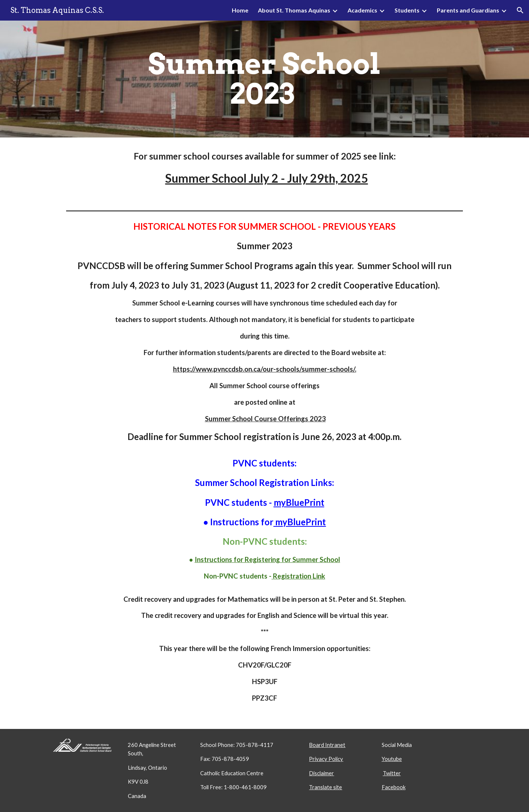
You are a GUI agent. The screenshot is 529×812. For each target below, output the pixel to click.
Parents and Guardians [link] (468, 10)
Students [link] (407, 10)
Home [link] (240, 10)
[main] (264, 79)
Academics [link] (362, 10)
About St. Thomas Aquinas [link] (294, 10)
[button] (520, 10)
